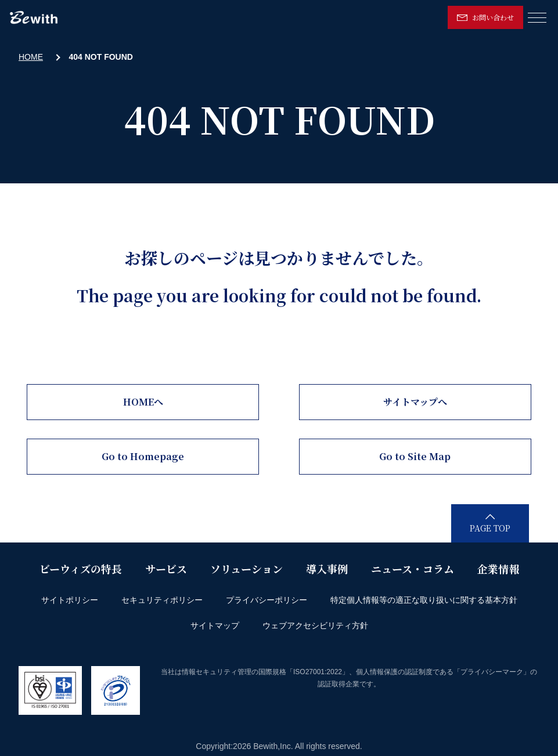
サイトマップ (215, 625)
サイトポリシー (70, 600)
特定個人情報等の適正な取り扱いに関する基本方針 (424, 600)
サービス (166, 569)
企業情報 (498, 569)
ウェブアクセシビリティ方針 (315, 625)
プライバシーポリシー (267, 600)
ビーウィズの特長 (81, 569)
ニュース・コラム (413, 569)
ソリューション (246, 569)
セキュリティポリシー (162, 600)
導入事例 (327, 569)
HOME (31, 57)
